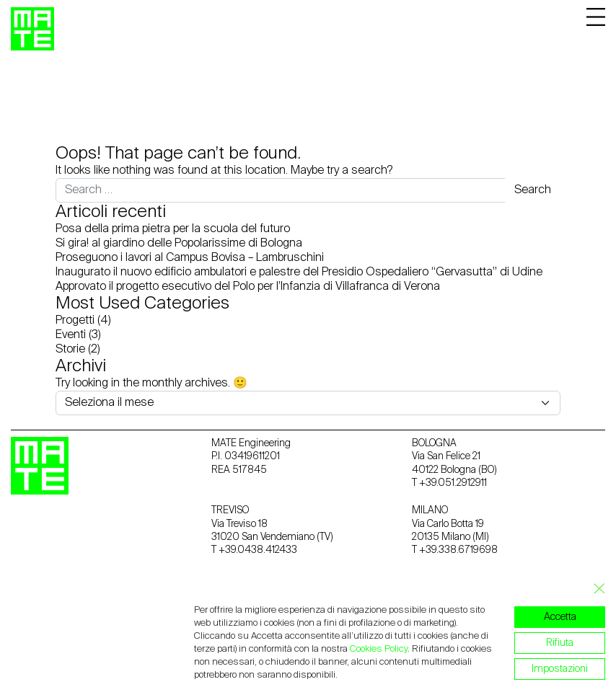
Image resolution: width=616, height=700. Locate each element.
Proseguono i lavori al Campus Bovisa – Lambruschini (190, 258)
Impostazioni (560, 669)
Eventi (71, 335)
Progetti (75, 321)
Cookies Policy (379, 649)
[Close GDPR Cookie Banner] (595, 589)
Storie (70, 350)
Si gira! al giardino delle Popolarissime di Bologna (179, 244)
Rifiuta (560, 643)
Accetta (560, 617)
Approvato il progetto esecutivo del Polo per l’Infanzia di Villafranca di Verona (248, 287)
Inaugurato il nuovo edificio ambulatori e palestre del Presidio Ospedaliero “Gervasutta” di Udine (299, 273)
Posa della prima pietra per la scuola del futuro (173, 229)
